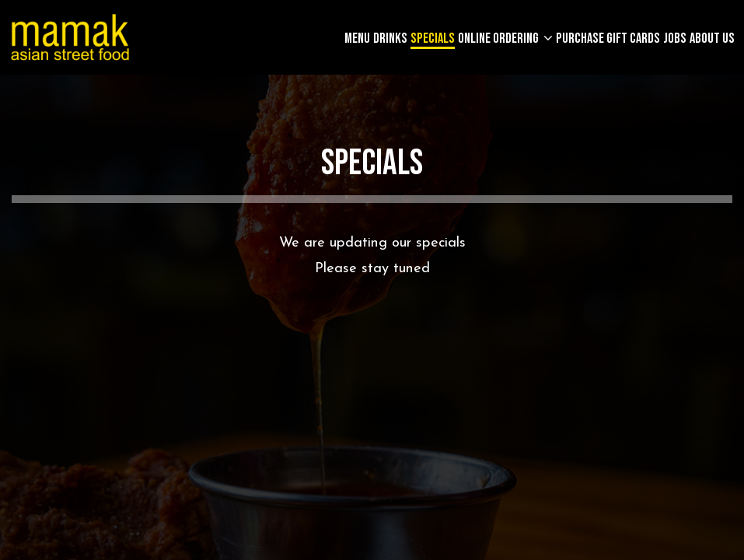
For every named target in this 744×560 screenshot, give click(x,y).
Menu (357, 39)
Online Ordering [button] (499, 39)
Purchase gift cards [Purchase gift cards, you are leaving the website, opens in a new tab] (608, 39)
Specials (433, 39)
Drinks (390, 39)
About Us (712, 39)
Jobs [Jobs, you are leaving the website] (675, 39)
